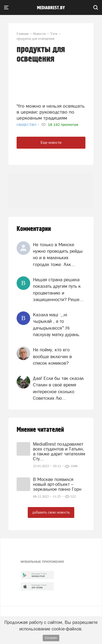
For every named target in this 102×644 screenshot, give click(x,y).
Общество (27, 125)
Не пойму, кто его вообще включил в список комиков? (52, 356)
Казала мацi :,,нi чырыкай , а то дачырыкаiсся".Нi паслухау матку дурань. (57, 325)
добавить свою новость (51, 512)
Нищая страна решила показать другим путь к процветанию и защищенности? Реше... (58, 290)
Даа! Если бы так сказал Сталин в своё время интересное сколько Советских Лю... (58, 388)
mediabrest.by (51, 8)
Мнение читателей (40, 430)
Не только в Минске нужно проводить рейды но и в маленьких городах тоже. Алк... (58, 254)
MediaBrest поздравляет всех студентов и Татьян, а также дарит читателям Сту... (59, 451)
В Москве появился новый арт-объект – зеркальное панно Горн (57, 484)
